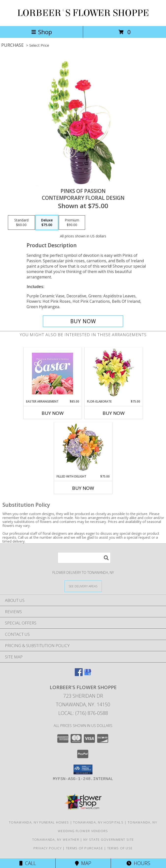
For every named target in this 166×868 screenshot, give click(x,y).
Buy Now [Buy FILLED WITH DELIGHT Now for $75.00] (83, 488)
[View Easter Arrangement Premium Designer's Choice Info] (53, 373)
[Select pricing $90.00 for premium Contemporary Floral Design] (72, 223)
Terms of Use (120, 848)
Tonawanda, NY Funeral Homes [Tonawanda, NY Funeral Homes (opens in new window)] (39, 822)
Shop (42, 32)
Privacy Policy (48, 848)
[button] (83, 769)
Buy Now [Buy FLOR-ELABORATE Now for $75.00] (114, 413)
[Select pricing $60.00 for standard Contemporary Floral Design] (21, 223)
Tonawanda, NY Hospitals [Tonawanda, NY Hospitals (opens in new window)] (98, 822)
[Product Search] (84, 558)
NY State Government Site (109, 839)
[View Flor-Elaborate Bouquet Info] (113, 373)
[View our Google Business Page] (88, 674)
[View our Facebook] (79, 674)
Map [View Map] (83, 863)
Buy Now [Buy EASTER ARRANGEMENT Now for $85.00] (53, 413)
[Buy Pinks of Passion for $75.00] (83, 321)
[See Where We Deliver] (83, 586)
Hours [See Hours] (138, 863)
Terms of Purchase (84, 848)
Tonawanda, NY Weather (56, 839)
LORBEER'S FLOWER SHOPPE (83, 13)
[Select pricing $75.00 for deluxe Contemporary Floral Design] (47, 223)
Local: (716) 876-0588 (83, 713)
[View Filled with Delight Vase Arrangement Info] (83, 448)
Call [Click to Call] (28, 863)
